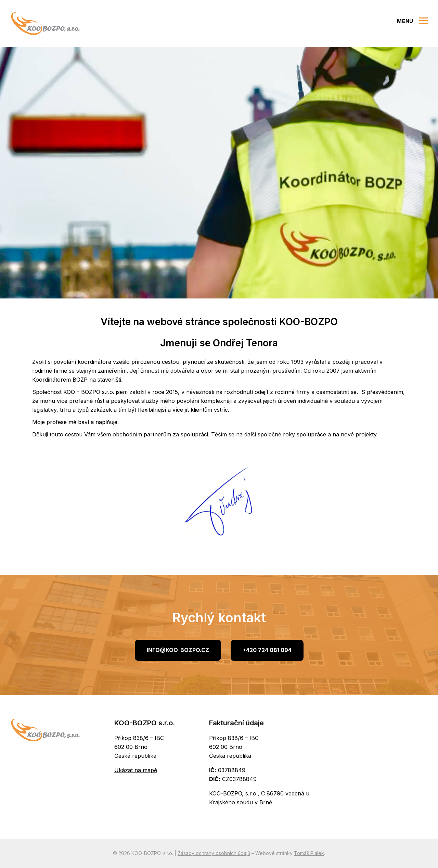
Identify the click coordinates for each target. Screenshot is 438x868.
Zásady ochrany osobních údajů (214, 853)
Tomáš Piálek (309, 853)
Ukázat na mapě (136, 770)
